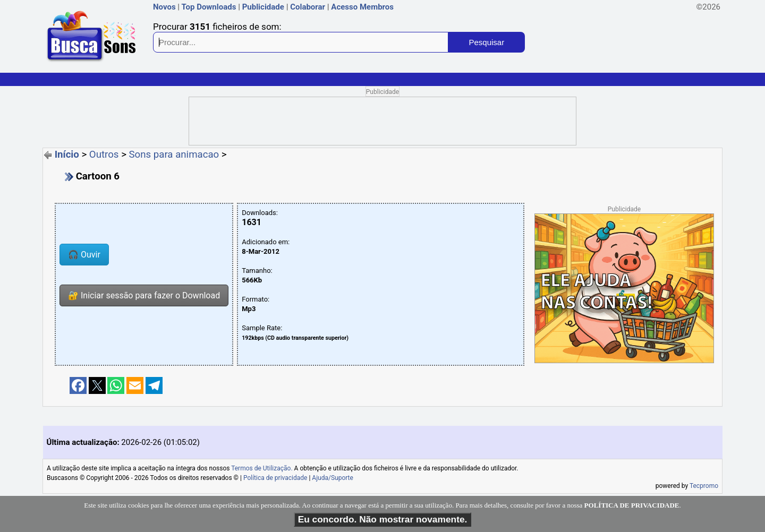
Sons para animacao (174, 155)
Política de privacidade (275, 478)
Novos (164, 7)
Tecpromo (704, 486)
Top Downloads (209, 7)
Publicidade (263, 7)
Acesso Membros (362, 7)
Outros (104, 155)
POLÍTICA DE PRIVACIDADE (632, 505)
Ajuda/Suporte (333, 478)
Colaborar (308, 7)
